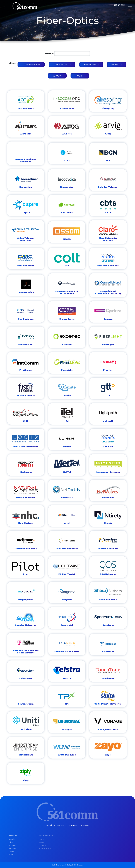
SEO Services (78, 865)
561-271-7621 (120, 5)
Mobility (117, 64)
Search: (49, 53)
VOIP (80, 76)
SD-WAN (57, 76)
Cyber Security (62, 64)
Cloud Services (31, 64)
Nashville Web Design (64, 865)
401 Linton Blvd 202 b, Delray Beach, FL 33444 (67, 825)
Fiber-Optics (91, 64)
